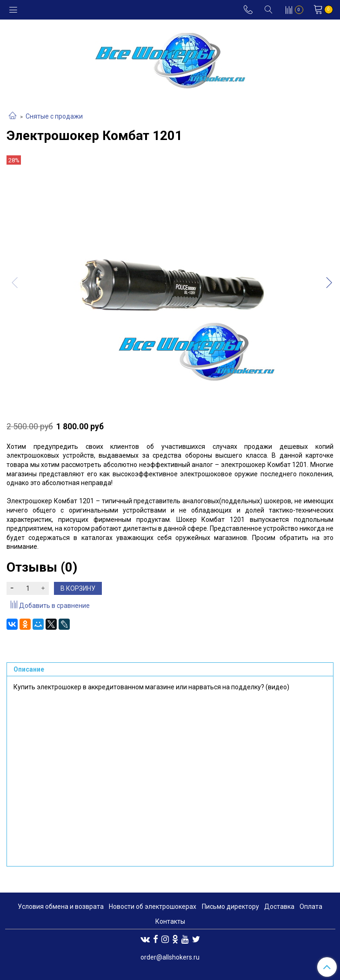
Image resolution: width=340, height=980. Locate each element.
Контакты (170, 921)
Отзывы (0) (42, 567)
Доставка (279, 907)
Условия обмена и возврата (61, 907)
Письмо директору (230, 907)
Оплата (311, 907)
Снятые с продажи (54, 116)
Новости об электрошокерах (153, 907)
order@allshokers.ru (170, 957)
